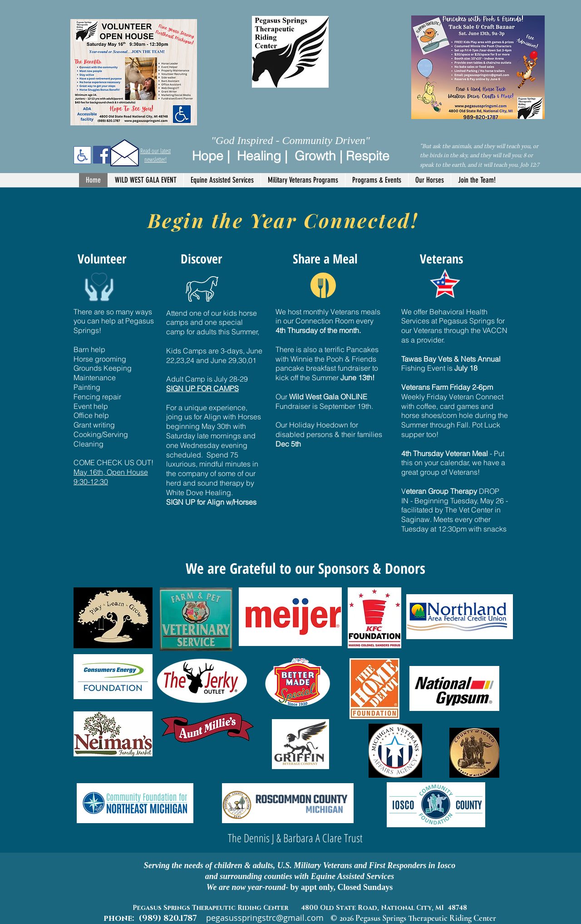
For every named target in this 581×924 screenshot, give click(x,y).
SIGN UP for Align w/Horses (211, 502)
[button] (222, 180)
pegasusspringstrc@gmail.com (265, 918)
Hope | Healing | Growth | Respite (291, 156)
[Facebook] (102, 155)
